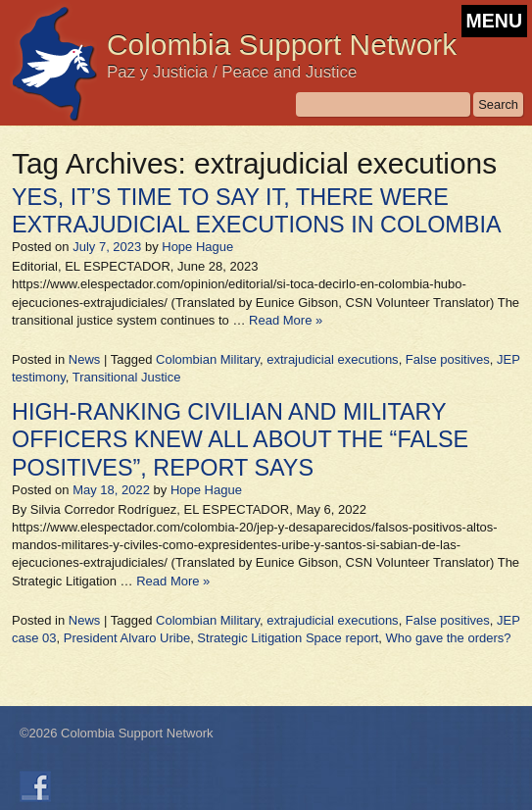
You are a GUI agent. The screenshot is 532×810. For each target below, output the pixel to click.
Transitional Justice (127, 377)
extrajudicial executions (332, 359)
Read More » (286, 320)
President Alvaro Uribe (127, 638)
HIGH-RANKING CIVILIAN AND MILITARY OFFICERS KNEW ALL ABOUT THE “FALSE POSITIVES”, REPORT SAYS (240, 439)
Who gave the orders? (449, 638)
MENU (494, 21)
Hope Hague (197, 247)
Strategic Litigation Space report (288, 638)
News (85, 359)
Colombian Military (208, 359)
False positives (448, 359)
